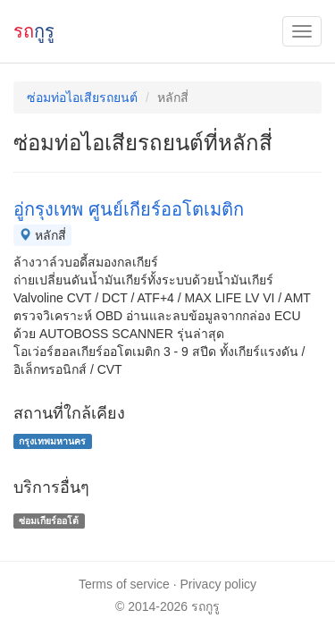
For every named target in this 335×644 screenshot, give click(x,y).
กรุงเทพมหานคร (52, 441)
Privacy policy (219, 584)
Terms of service (124, 584)
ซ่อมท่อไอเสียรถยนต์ (82, 97)
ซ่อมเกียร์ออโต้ (49, 521)
